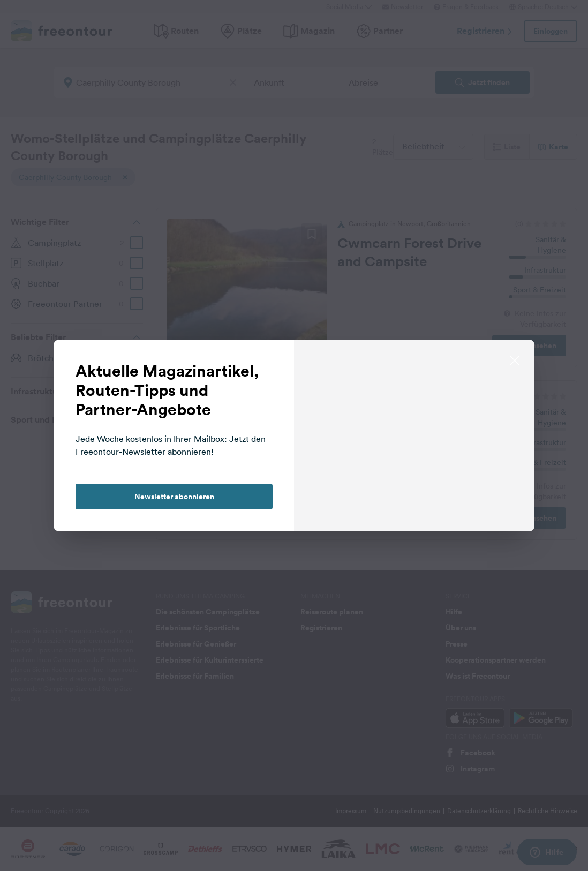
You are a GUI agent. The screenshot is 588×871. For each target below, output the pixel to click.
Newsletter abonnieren (174, 497)
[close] (515, 359)
